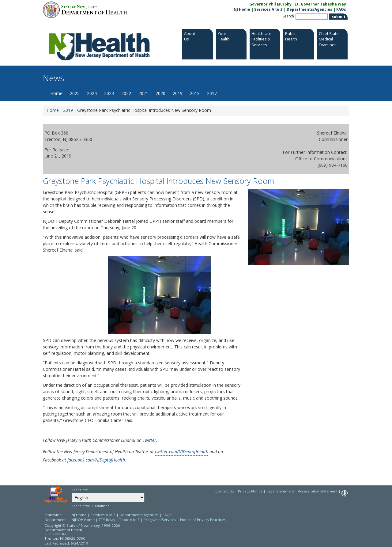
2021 (143, 93)
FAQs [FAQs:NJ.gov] (341, 9)
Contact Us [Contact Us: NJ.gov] (225, 491)
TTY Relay (107, 520)
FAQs (167, 515)
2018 (195, 93)
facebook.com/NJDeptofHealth (96, 460)
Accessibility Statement (318, 491)
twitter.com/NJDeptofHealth (182, 452)
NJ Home (242, 9)
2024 (92, 93)
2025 (75, 93)
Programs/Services (160, 520)
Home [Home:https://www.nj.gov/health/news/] (53, 110)
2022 (126, 93)
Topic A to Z (129, 520)
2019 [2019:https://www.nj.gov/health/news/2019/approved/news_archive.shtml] (68, 110)
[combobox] (108, 498)
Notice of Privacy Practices (203, 520)
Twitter (149, 440)
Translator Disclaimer (90, 506)
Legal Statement (280, 491)
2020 (160, 93)
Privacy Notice (250, 491)
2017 (212, 93)
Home (56, 93)
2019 (178, 93)
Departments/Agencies (309, 9)
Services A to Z (268, 9)
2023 (109, 93)
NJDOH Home (83, 520)
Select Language (72, 493)
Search (288, 16)
